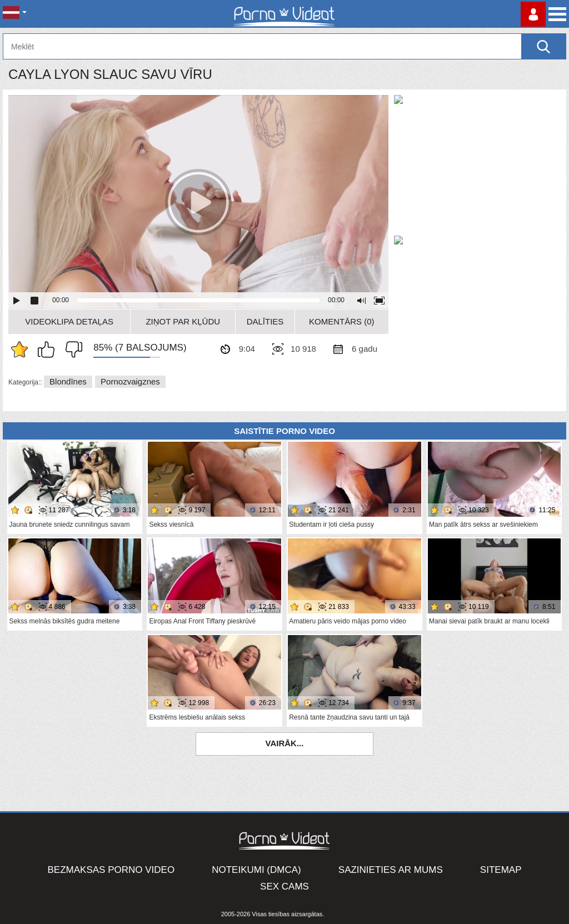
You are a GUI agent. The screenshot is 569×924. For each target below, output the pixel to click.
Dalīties (265, 321)
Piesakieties (533, 14)
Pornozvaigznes (130, 381)
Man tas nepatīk (71, 349)
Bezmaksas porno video (111, 870)
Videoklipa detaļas (69, 321)
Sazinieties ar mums (391, 870)
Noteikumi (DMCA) (256, 870)
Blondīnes (68, 381)
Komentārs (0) (342, 321)
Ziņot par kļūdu (183, 321)
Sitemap (501, 870)
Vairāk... (285, 743)
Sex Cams (284, 886)
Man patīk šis (49, 349)
